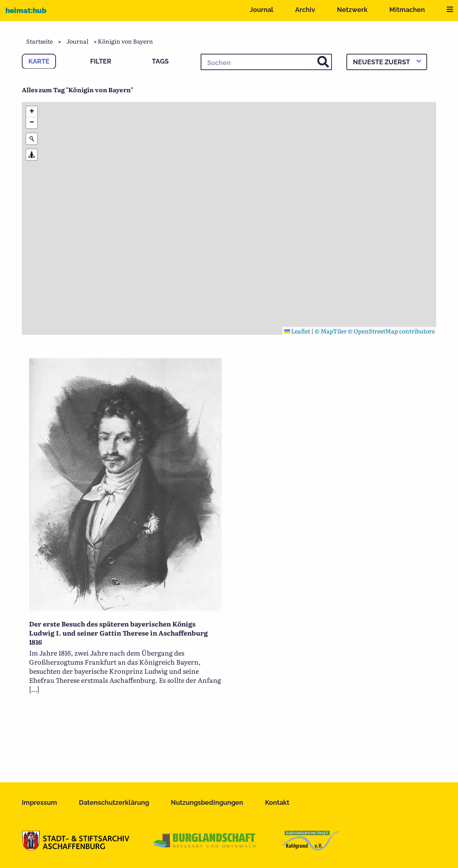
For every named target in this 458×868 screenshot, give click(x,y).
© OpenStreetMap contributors (391, 331)
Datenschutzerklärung (114, 802)
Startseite (39, 41)
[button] (32, 112)
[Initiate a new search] (32, 139)
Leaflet (297, 331)
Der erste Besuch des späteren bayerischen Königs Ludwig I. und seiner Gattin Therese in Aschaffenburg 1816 (118, 633)
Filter (101, 61)
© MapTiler (331, 331)
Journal (262, 10)
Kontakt (277, 802)
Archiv (305, 10)
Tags (160, 61)
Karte (39, 61)
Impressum (39, 802)
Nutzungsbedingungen (207, 802)
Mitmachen (407, 10)
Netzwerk (352, 10)
